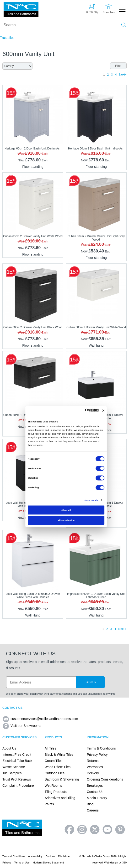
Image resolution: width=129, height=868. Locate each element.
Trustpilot (7, 38)
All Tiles (50, 748)
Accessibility (35, 856)
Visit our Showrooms (22, 726)
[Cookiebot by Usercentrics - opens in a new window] (85, 410)
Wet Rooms (53, 786)
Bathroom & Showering (62, 779)
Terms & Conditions (101, 748)
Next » (122, 629)
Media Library (97, 798)
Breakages (95, 786)
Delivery (93, 773)
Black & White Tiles (59, 755)
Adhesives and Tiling (60, 798)
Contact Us (95, 792)
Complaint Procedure (18, 786)
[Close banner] (103, 410)
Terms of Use (22, 863)
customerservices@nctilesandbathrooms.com (40, 719)
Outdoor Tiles (55, 773)
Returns (93, 761)
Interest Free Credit (17, 755)
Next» (123, 75)
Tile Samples (12, 773)
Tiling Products (56, 792)
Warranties (95, 767)
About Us (9, 748)
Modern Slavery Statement (48, 863)
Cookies (50, 856)
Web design (111, 863)
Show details (91, 500)
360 (124, 863)
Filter (118, 66)
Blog (90, 804)
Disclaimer (64, 856)
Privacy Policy (97, 755)
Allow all (66, 510)
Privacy (7, 863)
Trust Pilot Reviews (17, 779)
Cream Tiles (54, 761)
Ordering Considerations (105, 779)
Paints (49, 804)
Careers (93, 810)
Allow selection (66, 520)
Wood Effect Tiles (58, 767)
